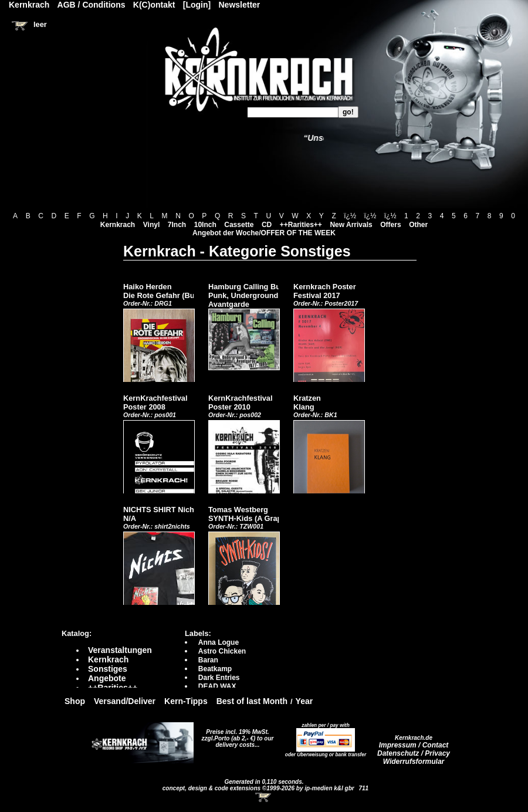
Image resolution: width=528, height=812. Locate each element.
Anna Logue (219, 642)
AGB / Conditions (92, 5)
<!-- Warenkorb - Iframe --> (264, 797)
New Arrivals (351, 225)
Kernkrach (118, 225)
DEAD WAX (217, 686)
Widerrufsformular (414, 762)
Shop (75, 701)
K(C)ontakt (154, 5)
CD (267, 225)
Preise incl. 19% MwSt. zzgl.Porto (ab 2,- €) (236, 735)
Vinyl (151, 225)
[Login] (197, 5)
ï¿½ (350, 216)
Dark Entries (219, 678)
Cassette (239, 225)
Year (304, 701)
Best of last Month (252, 701)
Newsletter (240, 5)
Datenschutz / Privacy (414, 753)
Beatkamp (215, 669)
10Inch (205, 225)
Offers (390, 225)
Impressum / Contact (414, 745)
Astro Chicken (222, 651)
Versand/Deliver (125, 701)
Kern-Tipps (186, 701)
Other (418, 225)
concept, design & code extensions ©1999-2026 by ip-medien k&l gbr (259, 788)
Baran (208, 660)
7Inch (177, 225)
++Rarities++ (301, 225)
